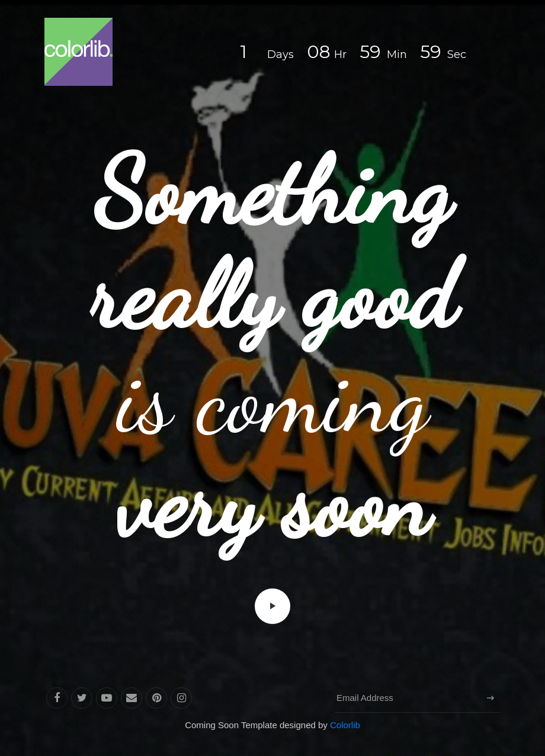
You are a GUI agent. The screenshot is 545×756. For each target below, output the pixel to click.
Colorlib (345, 725)
